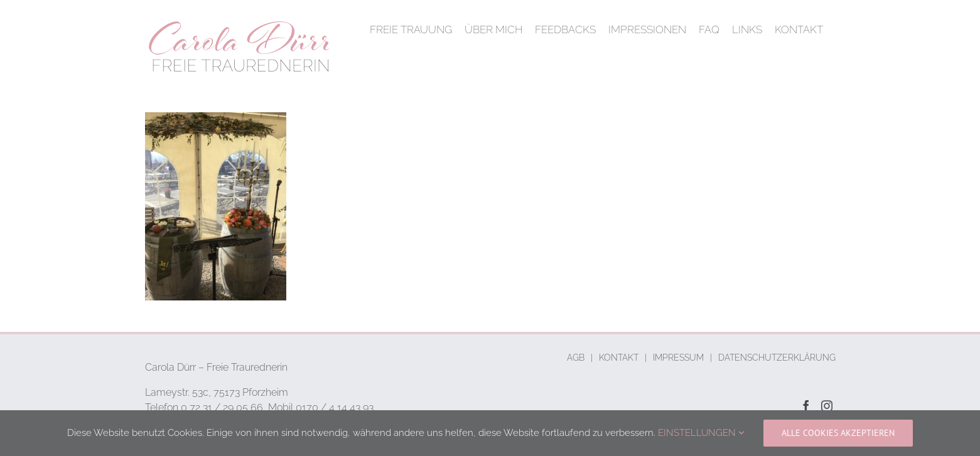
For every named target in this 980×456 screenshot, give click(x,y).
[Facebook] (806, 406)
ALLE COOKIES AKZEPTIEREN (838, 433)
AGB (576, 358)
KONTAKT (619, 358)
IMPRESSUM (678, 358)
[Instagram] (827, 406)
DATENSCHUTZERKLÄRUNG (777, 358)
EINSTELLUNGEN (701, 433)
